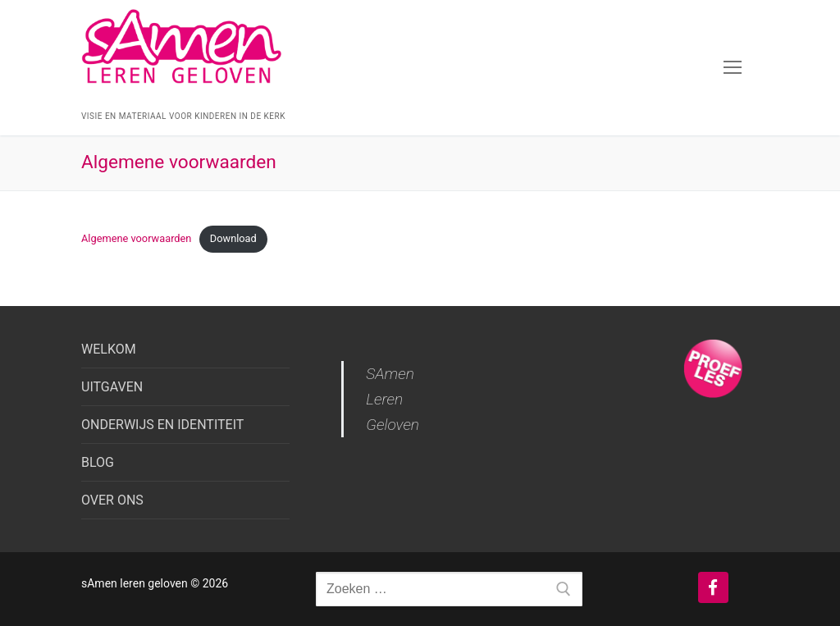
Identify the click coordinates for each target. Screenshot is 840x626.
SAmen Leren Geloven (393, 399)
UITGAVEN (112, 387)
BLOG (98, 462)
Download (233, 238)
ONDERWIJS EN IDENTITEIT (162, 425)
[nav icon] (733, 68)
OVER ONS (112, 500)
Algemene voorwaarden (136, 238)
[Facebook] (714, 587)
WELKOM (109, 349)
